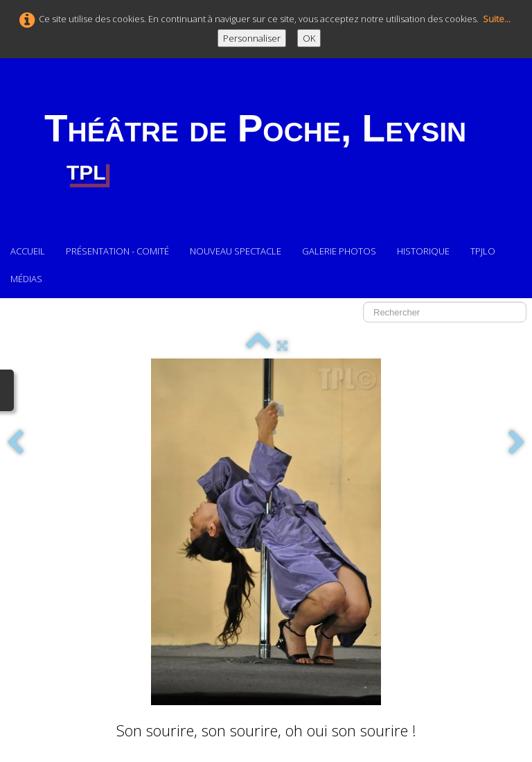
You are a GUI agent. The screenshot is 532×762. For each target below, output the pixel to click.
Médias (26, 279)
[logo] (255, 148)
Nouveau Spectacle (236, 251)
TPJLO (484, 251)
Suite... (497, 19)
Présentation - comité (117, 251)
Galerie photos (339, 251)
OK (309, 38)
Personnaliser (252, 38)
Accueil (28, 251)
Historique (423, 251)
